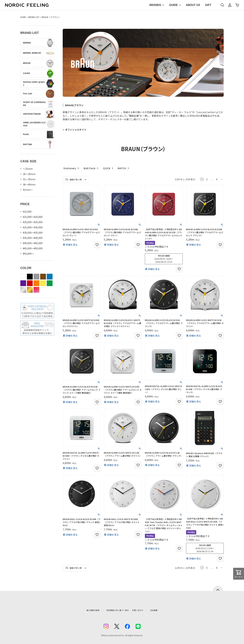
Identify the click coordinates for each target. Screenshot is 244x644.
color (36, 290)
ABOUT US (193, 5)
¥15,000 (27, 212)
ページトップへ (218, 588)
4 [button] (217, 179)
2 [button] (207, 179)
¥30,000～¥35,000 (33, 233)
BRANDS (155, 5)
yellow (43, 283)
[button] (222, 179)
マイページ (230, 5)
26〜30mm (29, 174)
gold (30, 290)
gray (36, 277)
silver (23, 290)
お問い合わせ (143, 610)
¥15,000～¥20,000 (33, 217)
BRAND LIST (34, 17)
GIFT (208, 5)
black (30, 277)
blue (50, 277)
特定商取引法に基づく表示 (115, 610)
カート (237, 5)
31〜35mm (29, 179)
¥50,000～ (28, 254)
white (23, 277)
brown (43, 277)
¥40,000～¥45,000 (33, 243)
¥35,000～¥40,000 (33, 238)
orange (36, 283)
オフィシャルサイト (76, 130)
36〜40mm (29, 184)
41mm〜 (28, 190)
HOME (23, 17)
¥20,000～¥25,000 (33, 222)
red (30, 283)
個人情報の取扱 (86, 610)
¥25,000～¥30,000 (33, 227)
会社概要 (162, 610)
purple (23, 283)
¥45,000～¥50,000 (33, 248)
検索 (222, 5)
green (50, 283)
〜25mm (28, 169)
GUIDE (173, 5)
